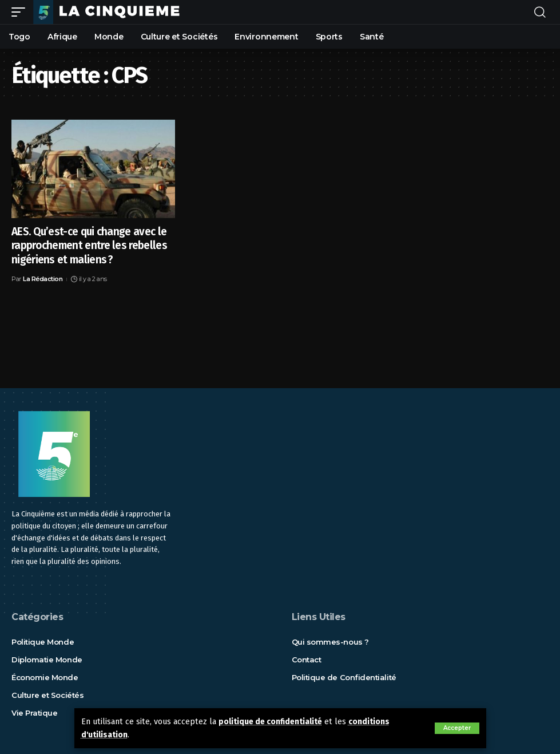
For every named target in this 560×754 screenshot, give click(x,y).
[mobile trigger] (21, 12)
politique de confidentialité (273, 722)
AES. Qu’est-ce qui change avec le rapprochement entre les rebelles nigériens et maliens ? (89, 246)
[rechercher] (540, 12)
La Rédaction (43, 279)
